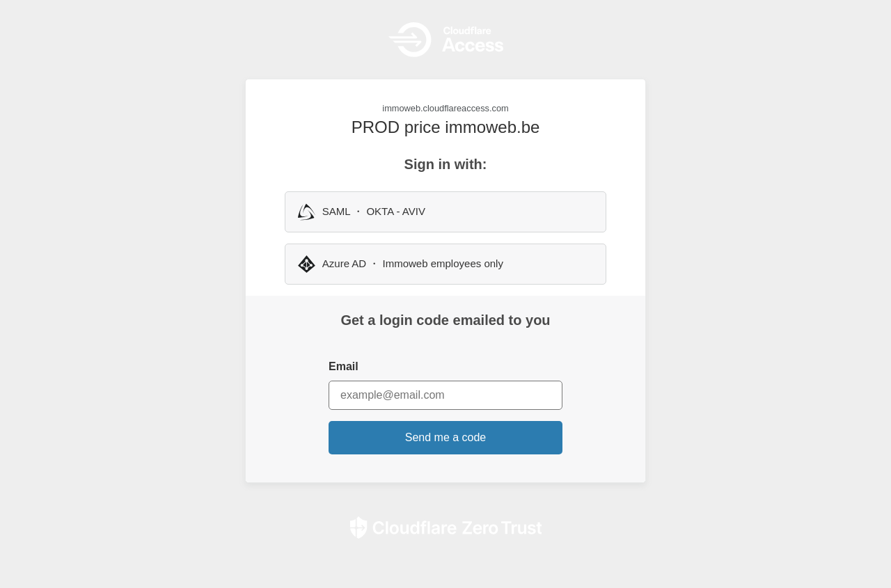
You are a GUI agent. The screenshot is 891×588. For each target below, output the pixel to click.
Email (344, 366)
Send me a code (446, 437)
